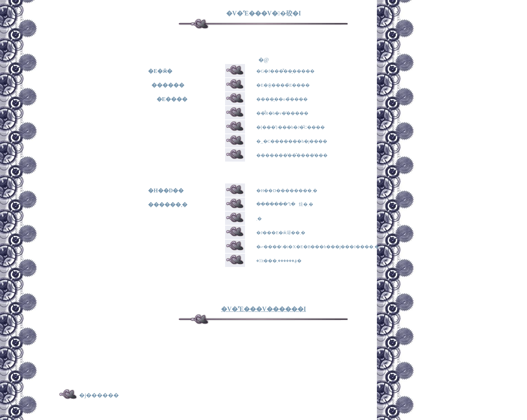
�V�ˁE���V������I (263, 309)
